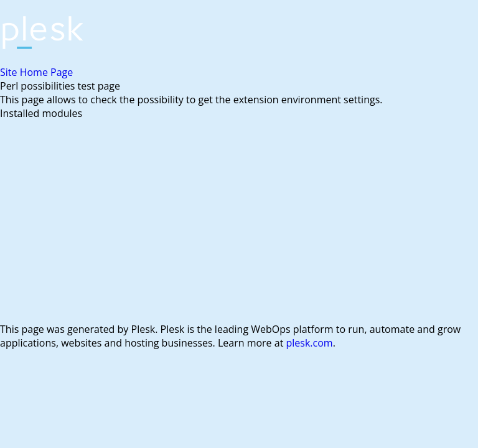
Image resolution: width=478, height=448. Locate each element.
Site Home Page (36, 72)
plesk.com (310, 343)
